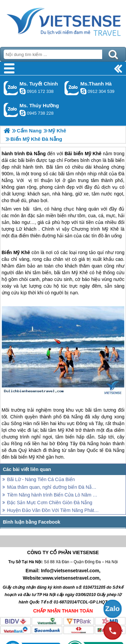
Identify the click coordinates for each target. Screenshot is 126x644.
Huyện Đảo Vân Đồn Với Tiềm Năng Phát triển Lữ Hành (53, 510)
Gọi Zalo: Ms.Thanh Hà (72, 88)
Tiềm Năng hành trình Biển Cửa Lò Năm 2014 (53, 495)
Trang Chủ (63, 22)
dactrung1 (23, 113)
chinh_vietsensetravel (23, 91)
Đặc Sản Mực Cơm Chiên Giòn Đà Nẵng (50, 503)
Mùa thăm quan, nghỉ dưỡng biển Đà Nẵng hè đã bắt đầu (53, 487)
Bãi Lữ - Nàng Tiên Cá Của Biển (41, 479)
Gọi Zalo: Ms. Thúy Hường (11, 110)
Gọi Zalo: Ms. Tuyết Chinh (11, 88)
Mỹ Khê (111, 229)
